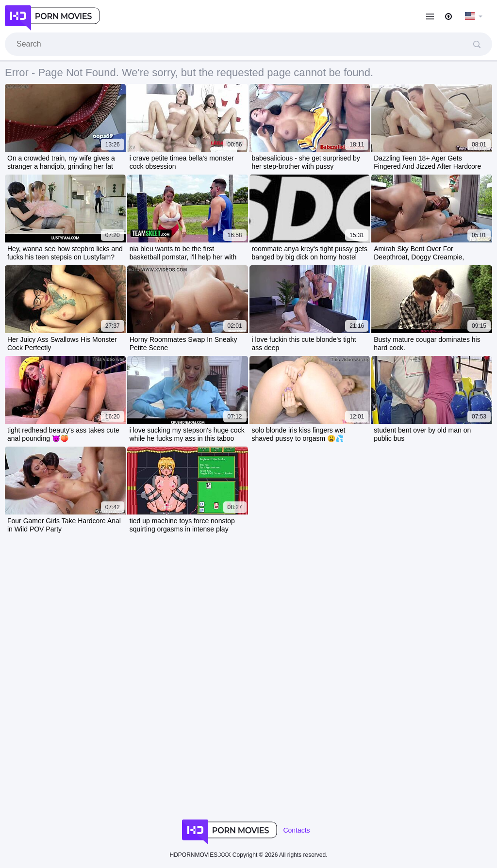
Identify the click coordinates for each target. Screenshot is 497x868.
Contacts (296, 830)
